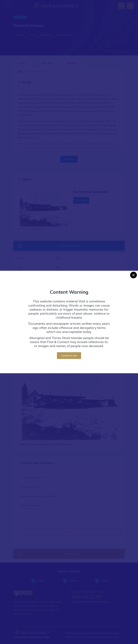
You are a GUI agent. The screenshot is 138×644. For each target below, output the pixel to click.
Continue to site (69, 356)
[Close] (133, 275)
